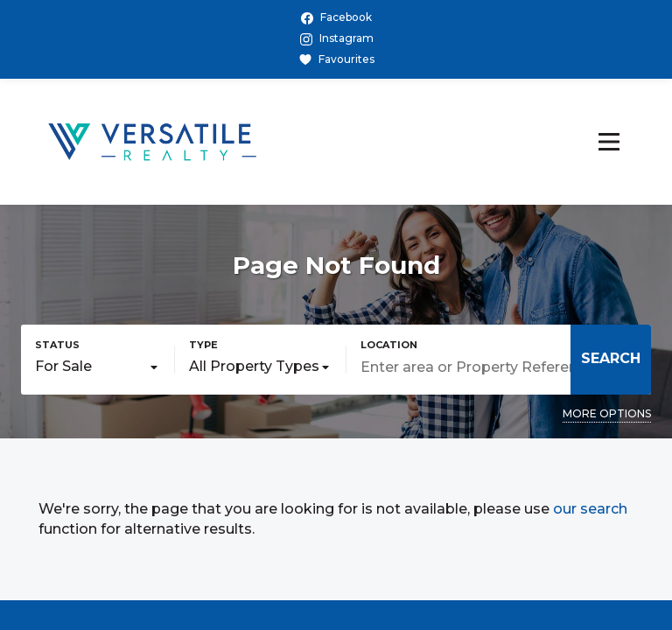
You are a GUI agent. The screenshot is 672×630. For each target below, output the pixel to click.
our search (590, 509)
